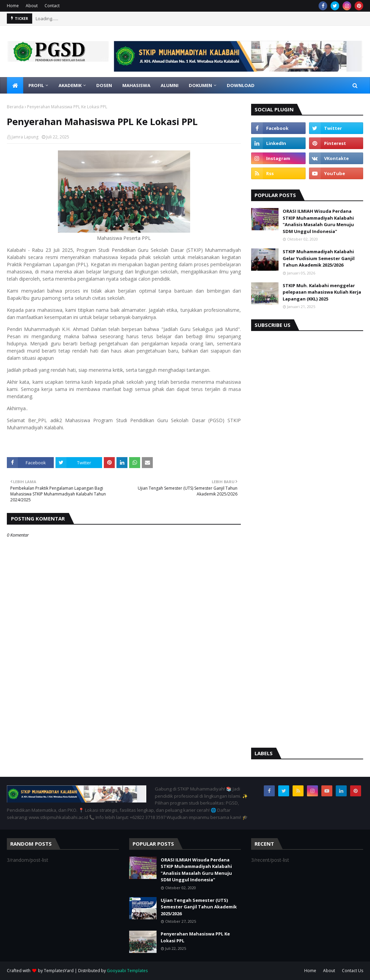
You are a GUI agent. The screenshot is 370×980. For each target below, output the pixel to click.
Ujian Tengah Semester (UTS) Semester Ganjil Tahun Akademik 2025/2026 (199, 907)
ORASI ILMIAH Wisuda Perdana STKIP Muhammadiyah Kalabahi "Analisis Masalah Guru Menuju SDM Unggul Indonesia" (318, 221)
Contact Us (353, 971)
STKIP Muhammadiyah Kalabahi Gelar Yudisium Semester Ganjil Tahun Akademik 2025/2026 (319, 258)
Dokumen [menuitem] (200, 85)
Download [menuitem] (241, 85)
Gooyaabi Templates (127, 971)
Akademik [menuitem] (70, 85)
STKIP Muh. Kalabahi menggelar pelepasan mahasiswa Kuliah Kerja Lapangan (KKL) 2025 (322, 292)
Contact (52, 6)
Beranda (15, 107)
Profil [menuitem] (36, 85)
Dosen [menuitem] (104, 85)
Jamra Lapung (25, 137)
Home (13, 6)
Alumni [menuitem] (170, 85)
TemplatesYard (59, 971)
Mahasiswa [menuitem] (136, 85)
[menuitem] (15, 85)
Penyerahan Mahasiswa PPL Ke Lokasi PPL (195, 937)
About (32, 6)
